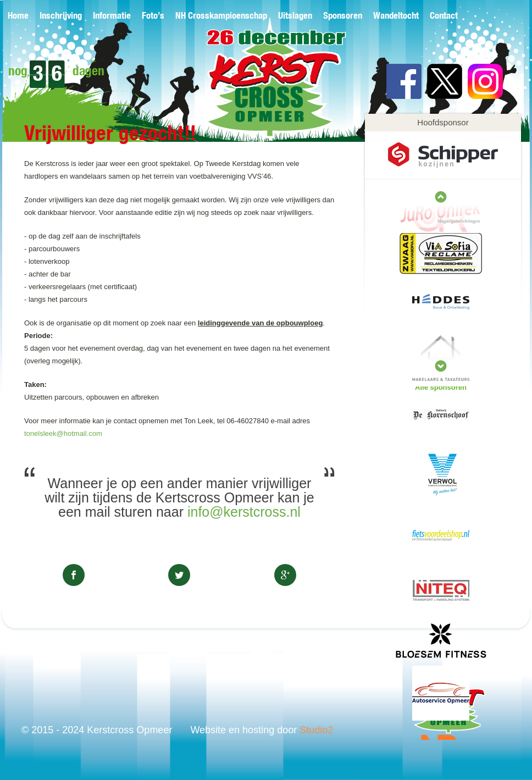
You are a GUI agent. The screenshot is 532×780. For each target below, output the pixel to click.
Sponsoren (343, 16)
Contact (444, 16)
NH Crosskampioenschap (221, 16)
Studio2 (316, 730)
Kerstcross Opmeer (259, 87)
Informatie (112, 16)
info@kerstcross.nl (244, 512)
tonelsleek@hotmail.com (63, 433)
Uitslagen (295, 16)
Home (18, 16)
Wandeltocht (396, 16)
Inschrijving (61, 16)
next (441, 197)
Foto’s (153, 16)
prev (441, 366)
